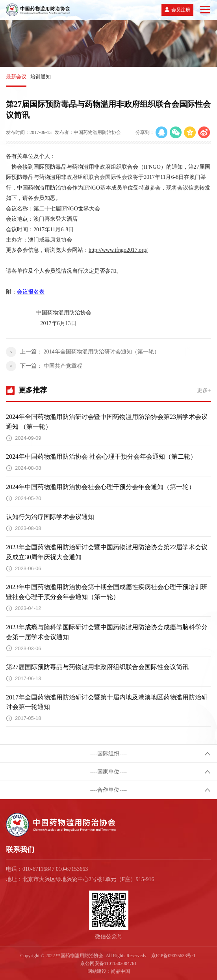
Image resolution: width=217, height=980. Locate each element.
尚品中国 (121, 971)
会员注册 (181, 10)
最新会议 (16, 77)
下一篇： (51, 366)
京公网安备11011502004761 (108, 963)
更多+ (204, 390)
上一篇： (90, 352)
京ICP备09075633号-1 (173, 956)
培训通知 (41, 77)
